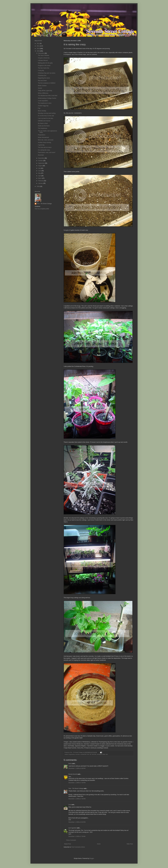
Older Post (130, 844)
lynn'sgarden (72, 828)
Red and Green (42, 81)
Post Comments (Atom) (78, 847)
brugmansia (72, 754)
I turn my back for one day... (46, 118)
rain (107, 754)
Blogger (92, 858)
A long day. (41, 70)
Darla (70, 764)
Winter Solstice (42, 86)
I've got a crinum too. (44, 58)
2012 (38, 44)
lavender (94, 754)
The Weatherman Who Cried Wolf (48, 96)
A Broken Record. (43, 60)
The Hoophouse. (43, 128)
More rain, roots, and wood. (46, 140)
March (40, 178)
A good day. (41, 145)
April (40, 176)
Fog (39, 108)
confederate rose (85, 754)
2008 (38, 186)
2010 (38, 49)
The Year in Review (43, 55)
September (42, 163)
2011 (38, 46)
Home (99, 844)
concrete (77, 754)
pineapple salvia (101, 754)
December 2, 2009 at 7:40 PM (77, 799)
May (40, 173)
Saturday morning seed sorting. (47, 113)
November (41, 158)
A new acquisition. (43, 101)
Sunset (40, 88)
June (40, 171)
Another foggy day (43, 106)
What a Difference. (43, 93)
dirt (90, 754)
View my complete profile (42, 209)
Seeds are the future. (44, 126)
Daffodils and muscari (44, 121)
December (41, 53)
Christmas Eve (42, 76)
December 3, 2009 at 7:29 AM (77, 836)
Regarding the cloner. (44, 78)
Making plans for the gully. (45, 63)
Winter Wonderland (43, 137)
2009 (38, 51)
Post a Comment (71, 840)
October (41, 161)
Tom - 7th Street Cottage (76, 788)
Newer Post (67, 844)
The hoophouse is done (45, 103)
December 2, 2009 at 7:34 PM (77, 783)
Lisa (70, 805)
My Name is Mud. (43, 123)
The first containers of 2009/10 (47, 83)
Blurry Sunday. (42, 111)
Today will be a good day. (45, 91)
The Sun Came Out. (44, 68)
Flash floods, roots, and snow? (47, 152)
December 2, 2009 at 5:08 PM (77, 768)
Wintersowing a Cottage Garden (47, 98)
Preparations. (42, 135)
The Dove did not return (45, 147)
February (41, 181)
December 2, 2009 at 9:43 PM (77, 822)
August (40, 166)
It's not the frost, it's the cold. (46, 116)
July (40, 168)
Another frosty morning (44, 142)
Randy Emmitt (73, 774)
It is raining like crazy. (44, 150)
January (41, 183)
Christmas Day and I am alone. (47, 73)
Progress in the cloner (44, 66)
